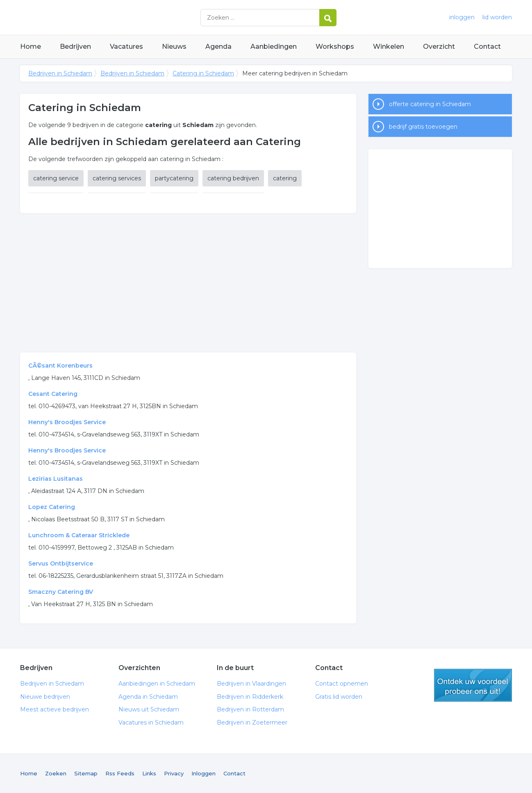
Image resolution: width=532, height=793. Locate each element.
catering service (56, 178)
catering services (117, 178)
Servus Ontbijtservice (61, 564)
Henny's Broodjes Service (67, 422)
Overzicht (439, 47)
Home (31, 47)
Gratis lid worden (339, 697)
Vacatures (126, 47)
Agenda (218, 47)
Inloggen (203, 773)
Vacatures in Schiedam (151, 723)
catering (285, 178)
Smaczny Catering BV (61, 592)
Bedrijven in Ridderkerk (250, 697)
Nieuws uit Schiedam (149, 709)
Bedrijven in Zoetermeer (252, 723)
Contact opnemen (342, 684)
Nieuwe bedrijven (45, 697)
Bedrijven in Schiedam (123, 17)
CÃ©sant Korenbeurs (60, 366)
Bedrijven (75, 47)
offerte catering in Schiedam (430, 104)
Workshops (335, 47)
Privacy (174, 773)
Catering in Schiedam (203, 73)
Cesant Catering (53, 394)
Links (149, 773)
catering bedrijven (233, 178)
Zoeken (56, 773)
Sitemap (86, 773)
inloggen (462, 17)
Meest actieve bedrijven (55, 709)
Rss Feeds (120, 773)
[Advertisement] (188, 283)
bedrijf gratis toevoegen (423, 127)
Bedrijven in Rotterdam (250, 709)
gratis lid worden (473, 685)
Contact (487, 47)
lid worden (497, 17)
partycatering (174, 178)
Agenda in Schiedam (148, 697)
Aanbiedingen (274, 47)
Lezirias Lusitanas (56, 479)
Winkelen (389, 47)
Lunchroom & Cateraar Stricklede (79, 535)
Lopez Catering (52, 507)
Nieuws (174, 47)
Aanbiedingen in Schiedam (157, 684)
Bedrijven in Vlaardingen (251, 684)
